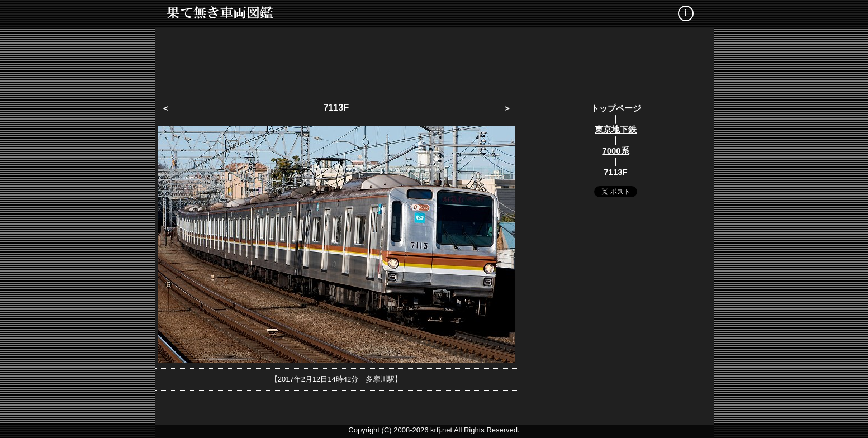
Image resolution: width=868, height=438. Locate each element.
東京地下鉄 (616, 129)
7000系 (615, 151)
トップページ (616, 108)
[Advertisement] (434, 59)
